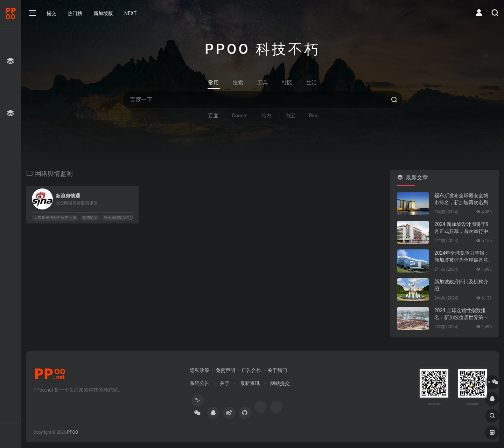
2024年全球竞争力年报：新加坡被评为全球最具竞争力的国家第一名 (462, 257)
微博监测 (90, 218)
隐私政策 (199, 370)
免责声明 (225, 370)
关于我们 (277, 370)
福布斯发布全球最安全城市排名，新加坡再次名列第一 (461, 199)
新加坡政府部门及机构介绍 (461, 285)
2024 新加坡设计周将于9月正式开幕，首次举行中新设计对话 (461, 228)
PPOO (73, 432)
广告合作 (251, 370)
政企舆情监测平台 (119, 218)
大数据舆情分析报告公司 (55, 218)
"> (197, 402)
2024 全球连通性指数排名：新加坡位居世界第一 (461, 314)
